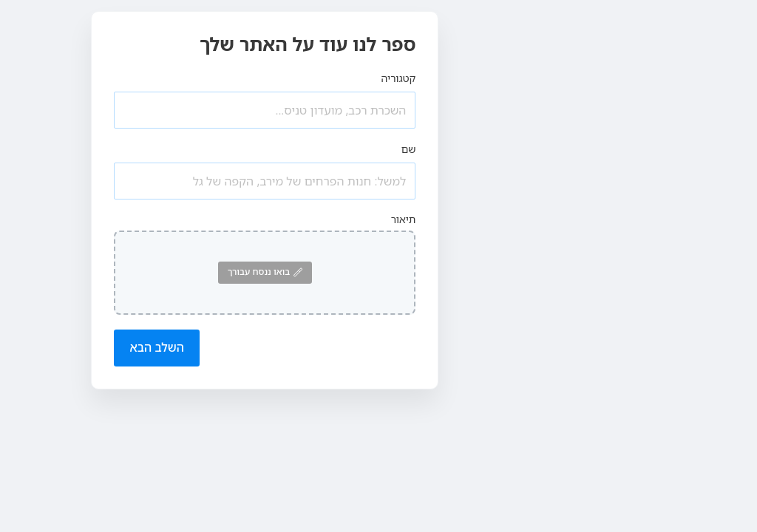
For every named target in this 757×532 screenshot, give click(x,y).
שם (409, 149)
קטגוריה (399, 78)
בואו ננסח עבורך (265, 272)
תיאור (404, 219)
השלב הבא (157, 347)
